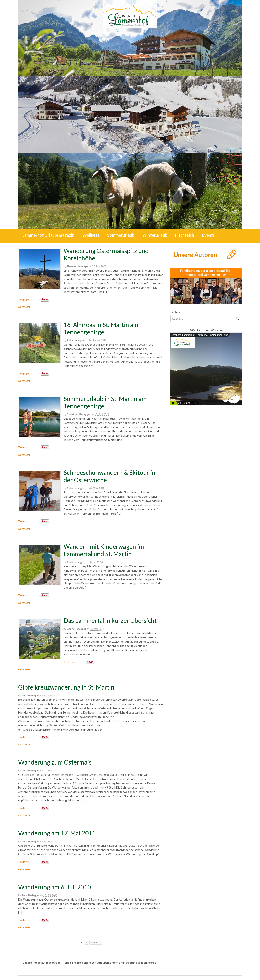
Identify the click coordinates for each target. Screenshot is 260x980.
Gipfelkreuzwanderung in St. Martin (66, 687)
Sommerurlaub (121, 235)
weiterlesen (24, 307)
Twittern (24, 300)
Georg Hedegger (76, 629)
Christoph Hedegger (79, 414)
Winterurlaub (155, 235)
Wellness (91, 235)
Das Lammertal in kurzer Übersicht (110, 620)
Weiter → (96, 943)
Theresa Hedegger (77, 266)
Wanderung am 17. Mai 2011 (57, 833)
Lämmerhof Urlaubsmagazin (48, 235)
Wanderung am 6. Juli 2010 (55, 887)
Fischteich (185, 235)
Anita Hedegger (76, 340)
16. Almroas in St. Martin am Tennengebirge (101, 328)
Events (208, 235)
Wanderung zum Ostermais (55, 762)
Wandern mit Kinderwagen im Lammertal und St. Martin (104, 550)
